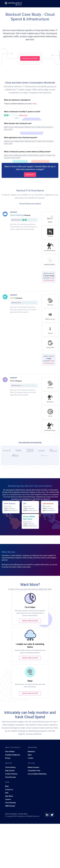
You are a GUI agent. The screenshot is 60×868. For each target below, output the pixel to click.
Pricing (8, 758)
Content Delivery (11, 774)
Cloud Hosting (17, 215)
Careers (8, 799)
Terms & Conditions (12, 814)
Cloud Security (10, 777)
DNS (12, 381)
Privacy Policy (23, 814)
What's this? (23, 115)
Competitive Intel (34, 771)
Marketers (31, 752)
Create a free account (30, 621)
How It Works (10, 752)
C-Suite (30, 758)
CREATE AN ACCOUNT (30, 58)
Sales (30, 755)
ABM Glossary (10, 806)
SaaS (13, 298)
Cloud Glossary (11, 803)
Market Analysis (33, 767)
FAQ (7, 793)
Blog (7, 786)
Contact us (9, 790)
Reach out (30, 175)
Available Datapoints (13, 755)
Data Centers (10, 771)
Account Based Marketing (37, 774)
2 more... (35, 104)
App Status (9, 796)
